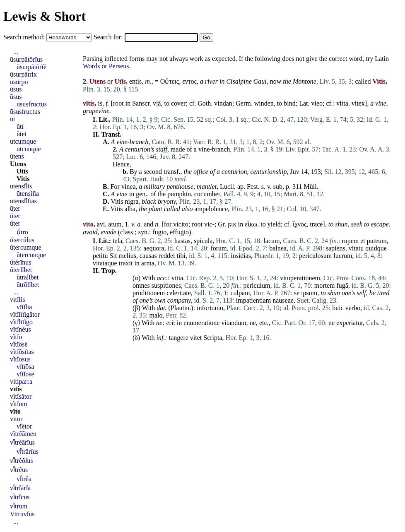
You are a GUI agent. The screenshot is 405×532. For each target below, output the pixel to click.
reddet (167, 256)
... (16, 52)
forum (218, 248)
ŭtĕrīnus (21, 262)
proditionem (149, 293)
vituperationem (300, 278)
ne (159, 323)
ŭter (15, 216)
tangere (179, 338)
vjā (157, 103)
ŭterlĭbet (21, 270)
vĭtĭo (16, 337)
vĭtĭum (19, 404)
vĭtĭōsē (19, 344)
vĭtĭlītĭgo (21, 322)
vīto (15, 411)
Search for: (109, 37)
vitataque (105, 263)
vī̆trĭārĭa (20, 488)
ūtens (17, 156)
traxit (126, 263)
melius (127, 256)
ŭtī (20, 126)
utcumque (23, 141)
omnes (141, 285)
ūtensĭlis (21, 186)
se (297, 293)
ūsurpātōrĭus (26, 59)
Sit (113, 256)
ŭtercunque (31, 255)
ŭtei (22, 134)
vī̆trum (19, 506)
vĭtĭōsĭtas (22, 352)
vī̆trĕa (24, 479)
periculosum (315, 256)
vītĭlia (24, 307)
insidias (241, 256)
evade (109, 232)
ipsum (309, 293)
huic (338, 308)
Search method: (25, 37)
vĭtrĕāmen (23, 434)
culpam (240, 293)
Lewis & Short (45, 16)
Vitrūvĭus (22, 514)
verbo (353, 308)
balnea (278, 248)
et (363, 241)
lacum (271, 241)
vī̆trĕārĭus (22, 442)
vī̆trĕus (19, 470)
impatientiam (253, 300)
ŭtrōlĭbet (28, 285)
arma (148, 263)
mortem (325, 285)
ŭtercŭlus (22, 240)
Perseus (119, 66)
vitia (177, 278)
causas (148, 256)
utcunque (29, 149)
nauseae (283, 300)
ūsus (16, 89)
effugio (179, 232)
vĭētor (24, 426)
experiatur (350, 323)
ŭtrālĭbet (28, 277)
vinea (129, 187)
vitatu (356, 248)
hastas (182, 241)
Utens (18, 164)
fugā (342, 285)
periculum (257, 285)
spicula (203, 241)
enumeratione (201, 323)
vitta (342, 103)
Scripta (213, 338)
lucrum (343, 256)
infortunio (210, 308)
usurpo (19, 82)
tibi (181, 256)
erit (171, 323)
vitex (358, 103)
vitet (196, 338)
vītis (16, 389)
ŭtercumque (26, 247)
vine (381, 103)
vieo (317, 103)
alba (130, 209)
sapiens (336, 248)
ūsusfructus (32, 104)
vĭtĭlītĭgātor (25, 314)
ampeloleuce (211, 209)
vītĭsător (21, 396)
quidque (376, 248)
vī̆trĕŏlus (22, 461)
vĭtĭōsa (25, 367)
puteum (377, 241)
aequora (154, 248)
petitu (100, 256)
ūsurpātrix (23, 74)
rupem (350, 241)
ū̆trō (22, 232)
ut (12, 119)
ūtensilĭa (28, 194)
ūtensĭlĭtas (23, 201)
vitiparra (21, 382)
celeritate (179, 293)
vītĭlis (17, 300)
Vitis (117, 201)
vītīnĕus (20, 329)
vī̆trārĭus (28, 451)
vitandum (234, 323)
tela (117, 241)
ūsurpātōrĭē (31, 67)
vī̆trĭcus (20, 497)
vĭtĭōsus (20, 359)
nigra (131, 201)
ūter (15, 208)
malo (156, 315)
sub (278, 187)
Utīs (22, 171)
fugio (159, 232)
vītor (16, 419)
